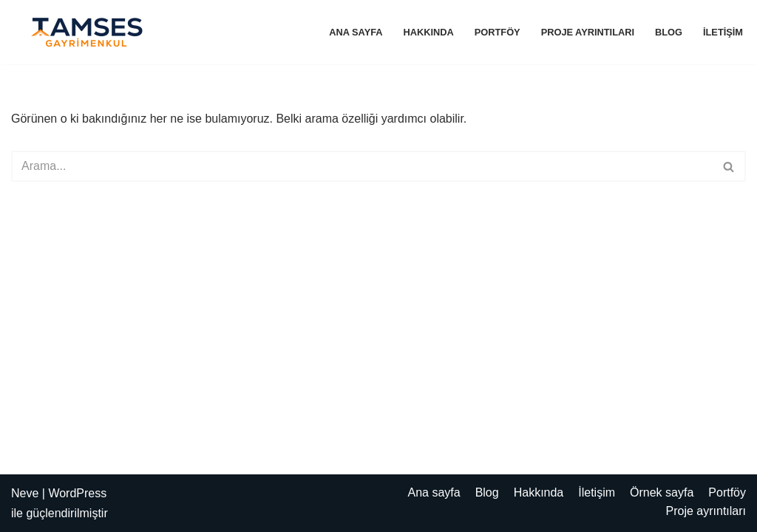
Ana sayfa (356, 32)
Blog (669, 32)
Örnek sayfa (662, 492)
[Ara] (362, 166)
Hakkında (429, 32)
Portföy (498, 32)
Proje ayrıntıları (588, 32)
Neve (25, 493)
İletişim (723, 32)
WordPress (77, 493)
